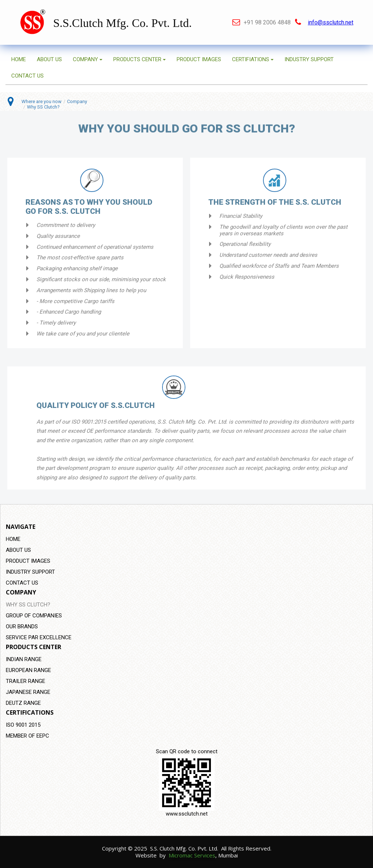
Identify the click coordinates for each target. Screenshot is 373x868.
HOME (19, 59)
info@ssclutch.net (331, 22)
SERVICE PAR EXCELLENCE (39, 637)
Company (77, 101)
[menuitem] (186, 539)
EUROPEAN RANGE (28, 670)
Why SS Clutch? (43, 107)
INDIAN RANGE (24, 659)
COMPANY (88, 59)
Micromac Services (192, 855)
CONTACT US (28, 76)
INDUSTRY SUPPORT (309, 59)
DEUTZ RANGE (23, 703)
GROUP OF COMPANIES (34, 616)
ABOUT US (49, 59)
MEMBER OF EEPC (28, 736)
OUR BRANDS (22, 627)
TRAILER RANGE (25, 681)
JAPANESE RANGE (28, 692)
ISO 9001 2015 (23, 725)
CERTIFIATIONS (253, 59)
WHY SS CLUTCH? (28, 605)
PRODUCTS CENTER (140, 59)
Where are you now (42, 101)
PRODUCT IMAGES (199, 59)
